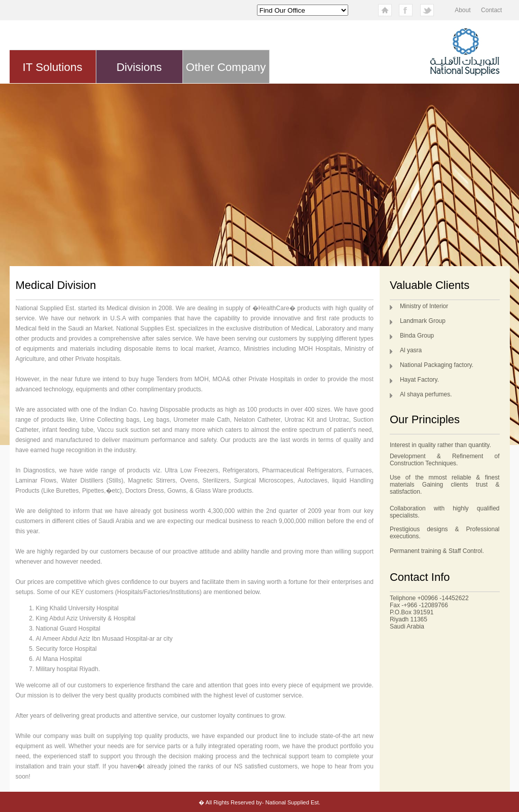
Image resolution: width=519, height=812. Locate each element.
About (462, 10)
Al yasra (411, 350)
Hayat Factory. (419, 380)
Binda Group (417, 336)
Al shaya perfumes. (426, 394)
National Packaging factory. (437, 365)
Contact (491, 10)
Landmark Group (423, 321)
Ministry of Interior (424, 306)
